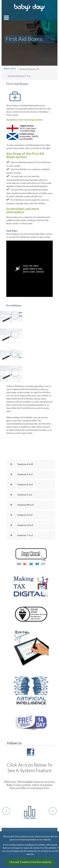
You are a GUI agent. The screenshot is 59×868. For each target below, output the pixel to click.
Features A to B (20, 464)
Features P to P (20, 515)
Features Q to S (20, 525)
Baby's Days (10, 68)
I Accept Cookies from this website (30, 862)
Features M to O (20, 505)
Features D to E (20, 485)
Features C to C (20, 474)
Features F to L (20, 495)
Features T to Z (20, 535)
